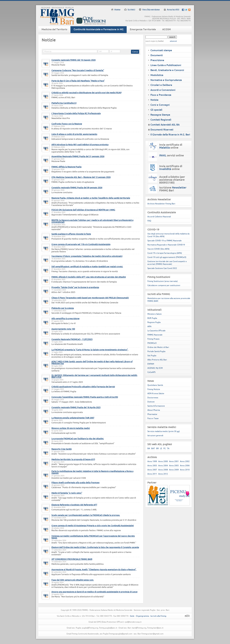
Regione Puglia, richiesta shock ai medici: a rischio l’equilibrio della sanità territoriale (91, 198)
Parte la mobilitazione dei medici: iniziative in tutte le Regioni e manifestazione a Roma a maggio (92, 472)
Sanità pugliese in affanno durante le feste (71, 234)
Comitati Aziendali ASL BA (165, 125)
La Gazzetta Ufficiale (156, 331)
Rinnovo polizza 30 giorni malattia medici (71, 428)
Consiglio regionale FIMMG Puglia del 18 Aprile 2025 (76, 407)
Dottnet (151, 402)
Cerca (135, 52)
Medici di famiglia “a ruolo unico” (67, 493)
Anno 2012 (163, 474)
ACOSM (167, 29)
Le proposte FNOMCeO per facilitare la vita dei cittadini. (78, 439)
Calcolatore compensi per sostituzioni (164, 285)
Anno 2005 (174, 465)
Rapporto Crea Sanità (61, 449)
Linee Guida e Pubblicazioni (166, 65)
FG (165, 448)
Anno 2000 (163, 461)
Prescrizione (157, 60)
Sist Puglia (152, 355)
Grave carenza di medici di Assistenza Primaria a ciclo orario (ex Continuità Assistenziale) (93, 526)
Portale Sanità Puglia (156, 351)
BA (149, 448)
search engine (151, 41)
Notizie (154, 100)
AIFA (149, 326)
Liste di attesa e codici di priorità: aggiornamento (74, 134)
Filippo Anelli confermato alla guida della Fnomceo (75, 483)
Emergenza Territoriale (143, 29)
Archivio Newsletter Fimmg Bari (161, 204)
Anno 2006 (185, 465)
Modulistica (157, 75)
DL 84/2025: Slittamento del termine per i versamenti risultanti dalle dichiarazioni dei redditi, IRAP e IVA (94, 376)
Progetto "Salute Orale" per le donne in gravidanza (75, 287)
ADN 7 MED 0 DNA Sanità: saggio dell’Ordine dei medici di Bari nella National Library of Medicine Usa (92, 362)
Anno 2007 (152, 470)
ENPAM (151, 364)
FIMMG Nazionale (155, 335)
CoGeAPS (151, 372)
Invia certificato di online (171, 146)
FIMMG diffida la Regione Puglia (66, 167)
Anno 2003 (152, 465)
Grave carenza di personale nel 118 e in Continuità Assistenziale (81, 244)
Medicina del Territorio (54, 29)
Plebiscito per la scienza (63, 308)
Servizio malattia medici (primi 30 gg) (164, 431)
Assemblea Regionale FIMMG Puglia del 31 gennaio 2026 (78, 156)
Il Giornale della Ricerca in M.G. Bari (170, 135)
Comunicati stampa (161, 50)
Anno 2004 (163, 465)
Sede (132, 616)
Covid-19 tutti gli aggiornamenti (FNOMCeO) (167, 257)
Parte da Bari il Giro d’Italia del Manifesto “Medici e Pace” (78, 81)
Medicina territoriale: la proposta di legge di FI (73, 459)
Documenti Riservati (162, 130)
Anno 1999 (152, 461)
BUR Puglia (152, 318)
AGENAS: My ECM (155, 368)
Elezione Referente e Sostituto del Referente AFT (74, 505)
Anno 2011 (152, 474)
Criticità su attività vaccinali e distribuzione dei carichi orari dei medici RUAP (86, 93)
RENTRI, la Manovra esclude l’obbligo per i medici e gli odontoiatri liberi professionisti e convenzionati (92, 221)
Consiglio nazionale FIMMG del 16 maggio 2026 (73, 60)
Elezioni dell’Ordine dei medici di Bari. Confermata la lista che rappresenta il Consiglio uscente (95, 547)
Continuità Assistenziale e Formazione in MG (99, 29)
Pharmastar (152, 414)
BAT (153, 448)
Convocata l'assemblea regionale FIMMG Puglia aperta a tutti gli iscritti (85, 397)
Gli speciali (156, 110)
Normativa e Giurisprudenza (166, 80)
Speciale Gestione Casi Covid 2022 (162, 268)
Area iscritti (173, 10)
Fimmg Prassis (153, 339)
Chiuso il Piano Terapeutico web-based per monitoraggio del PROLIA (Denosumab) (90, 298)
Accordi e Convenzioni (163, 90)
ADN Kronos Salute (156, 393)
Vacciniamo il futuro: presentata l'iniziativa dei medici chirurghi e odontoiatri (87, 256)
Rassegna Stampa (160, 115)
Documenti (157, 55)
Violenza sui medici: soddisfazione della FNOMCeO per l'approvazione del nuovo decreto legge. (93, 537)
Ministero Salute (155, 314)
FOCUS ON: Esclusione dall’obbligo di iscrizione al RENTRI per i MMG (83, 210)
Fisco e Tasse (153, 418)
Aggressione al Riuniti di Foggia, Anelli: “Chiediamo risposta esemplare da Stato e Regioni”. (94, 569)
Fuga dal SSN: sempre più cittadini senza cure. (73, 580)
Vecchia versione (151, 10)
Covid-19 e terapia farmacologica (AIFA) (165, 253)
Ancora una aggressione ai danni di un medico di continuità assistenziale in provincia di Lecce (94, 592)
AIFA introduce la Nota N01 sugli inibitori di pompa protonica (80, 145)
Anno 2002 (185, 461)
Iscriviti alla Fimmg (158, 616)
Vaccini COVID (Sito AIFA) (158, 249)
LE (161, 448)
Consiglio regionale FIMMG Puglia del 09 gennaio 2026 (77, 188)
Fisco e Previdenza (161, 95)
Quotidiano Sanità (155, 385)
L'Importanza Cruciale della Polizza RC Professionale (76, 113)
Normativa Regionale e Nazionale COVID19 (166, 245)
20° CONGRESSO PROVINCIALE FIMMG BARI (72, 559)
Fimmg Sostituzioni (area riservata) (163, 281)
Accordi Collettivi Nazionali (159, 217)
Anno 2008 (163, 470)
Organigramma (142, 616)
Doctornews (153, 398)
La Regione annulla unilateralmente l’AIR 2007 (73, 418)
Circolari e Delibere (161, 85)
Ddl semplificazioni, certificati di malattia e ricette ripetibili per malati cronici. (87, 267)
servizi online (172, 155)
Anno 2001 (174, 461)
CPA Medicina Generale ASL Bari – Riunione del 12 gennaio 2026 (81, 177)
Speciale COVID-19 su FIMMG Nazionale (165, 241)
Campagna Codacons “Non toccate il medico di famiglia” (78, 70)
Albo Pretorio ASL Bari (157, 360)
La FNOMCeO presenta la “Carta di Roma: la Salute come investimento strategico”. (90, 350)
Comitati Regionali (161, 120)
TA (168, 448)
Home (117, 10)
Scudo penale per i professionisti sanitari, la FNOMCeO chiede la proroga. (86, 515)
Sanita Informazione (156, 406)
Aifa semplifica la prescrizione (65, 318)
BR (157, 448)
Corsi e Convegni (160, 105)
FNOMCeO (152, 343)
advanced (173, 41)
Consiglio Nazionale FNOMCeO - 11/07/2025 (72, 339)
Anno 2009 (174, 470)
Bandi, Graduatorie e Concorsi (167, 70)
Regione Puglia (154, 322)
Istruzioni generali (155, 435)
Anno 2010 (185, 470)
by (159, 41)
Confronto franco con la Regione (67, 124)
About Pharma (154, 410)
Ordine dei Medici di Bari (158, 347)
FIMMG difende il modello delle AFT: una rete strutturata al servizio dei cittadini (89, 277)
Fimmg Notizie (154, 389)
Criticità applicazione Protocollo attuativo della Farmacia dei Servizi (83, 387)
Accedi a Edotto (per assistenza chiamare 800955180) (172, 180)
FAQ (149, 221)
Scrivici (131, 10)
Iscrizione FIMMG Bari (173, 189)
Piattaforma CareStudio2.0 (64, 103)
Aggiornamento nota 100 (63, 329)
